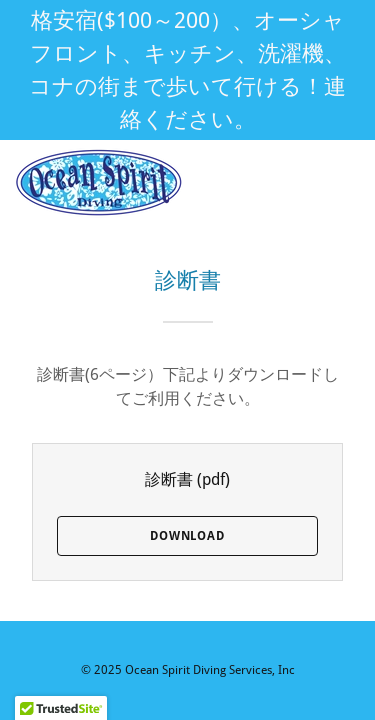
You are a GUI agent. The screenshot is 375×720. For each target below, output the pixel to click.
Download (187, 536)
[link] (99, 183)
